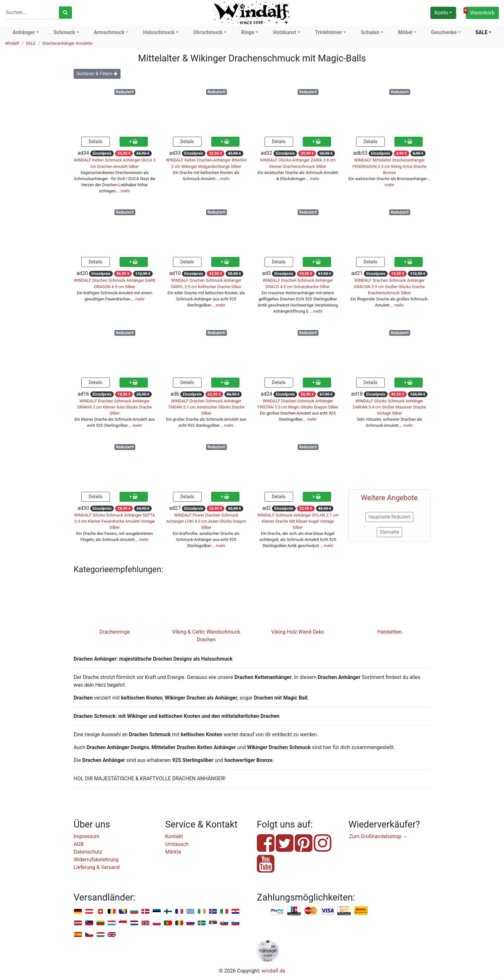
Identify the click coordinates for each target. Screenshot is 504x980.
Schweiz (100, 912)
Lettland (78, 923)
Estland (157, 912)
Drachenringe (114, 632)
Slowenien (235, 923)
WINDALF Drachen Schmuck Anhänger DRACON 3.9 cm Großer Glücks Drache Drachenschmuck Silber (390, 286)
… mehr (123, 191)
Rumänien (179, 923)
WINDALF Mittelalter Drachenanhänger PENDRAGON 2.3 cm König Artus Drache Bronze (389, 166)
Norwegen (145, 923)
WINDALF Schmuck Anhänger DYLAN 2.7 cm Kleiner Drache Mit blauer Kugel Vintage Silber (298, 521)
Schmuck (64, 32)
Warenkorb (480, 12)
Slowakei (224, 923)
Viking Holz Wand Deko (298, 632)
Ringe (248, 32)
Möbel (405, 32)
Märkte (173, 852)
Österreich (89, 912)
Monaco (123, 923)
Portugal (168, 923)
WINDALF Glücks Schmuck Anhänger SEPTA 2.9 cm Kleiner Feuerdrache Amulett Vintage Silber (115, 521)
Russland (190, 923)
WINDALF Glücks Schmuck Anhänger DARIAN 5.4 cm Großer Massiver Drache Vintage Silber (390, 407)
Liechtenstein (89, 923)
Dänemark (145, 912)
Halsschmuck (159, 32)
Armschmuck (109, 32)
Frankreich (179, 912)
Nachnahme (361, 911)
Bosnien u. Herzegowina (123, 912)
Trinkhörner (328, 32)
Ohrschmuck (208, 32)
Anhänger (24, 32)
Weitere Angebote (389, 498)
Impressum (87, 836)
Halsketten (389, 632)
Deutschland (78, 912)
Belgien (112, 912)
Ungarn (100, 935)
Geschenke (444, 32)
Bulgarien (134, 912)
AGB (79, 844)
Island (213, 912)
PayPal (277, 911)
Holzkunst (285, 32)
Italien (224, 912)
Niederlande (134, 923)
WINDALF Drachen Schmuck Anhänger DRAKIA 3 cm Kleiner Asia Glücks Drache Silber (115, 407)
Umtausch (177, 844)
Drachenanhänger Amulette (67, 43)
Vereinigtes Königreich (112, 935)
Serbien (213, 923)
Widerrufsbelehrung (96, 860)
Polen (157, 923)
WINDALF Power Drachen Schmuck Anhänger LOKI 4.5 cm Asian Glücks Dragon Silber (206, 521)
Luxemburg (112, 923)
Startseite (389, 532)
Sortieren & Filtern (97, 74)
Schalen (370, 32)
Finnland (168, 912)
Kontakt (174, 836)
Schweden (202, 923)
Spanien (78, 935)
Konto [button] (441, 13)
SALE (482, 32)
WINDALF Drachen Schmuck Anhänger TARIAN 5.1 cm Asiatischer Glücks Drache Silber (206, 407)
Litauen (100, 923)
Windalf (12, 43)
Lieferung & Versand (97, 867)
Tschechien (89, 935)
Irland (202, 912)
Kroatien (235, 912)
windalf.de (274, 971)
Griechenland (190, 912)
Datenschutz (88, 852)
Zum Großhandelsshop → (378, 836)
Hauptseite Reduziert (389, 517)
